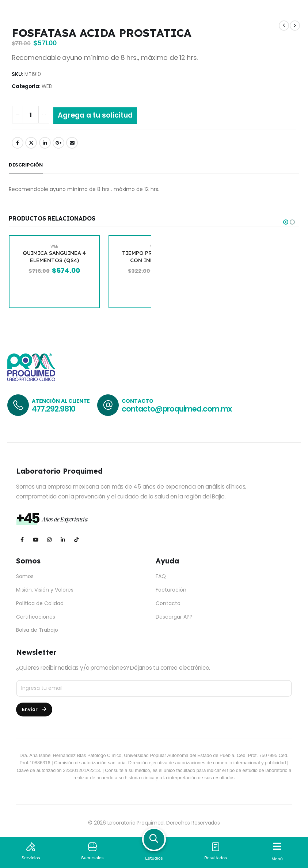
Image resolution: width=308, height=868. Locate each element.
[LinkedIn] (63, 540)
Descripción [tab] (26, 165)
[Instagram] (49, 540)
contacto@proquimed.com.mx (177, 409)
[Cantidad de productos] (31, 115)
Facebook (18, 143)
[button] (286, 222)
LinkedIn (45, 143)
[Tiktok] (76, 540)
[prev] (284, 26)
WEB (47, 86)
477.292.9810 (54, 409)
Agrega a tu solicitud (95, 115)
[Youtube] (36, 540)
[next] (295, 26)
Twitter (31, 143)
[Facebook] (22, 540)
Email (72, 143)
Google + (58, 143)
